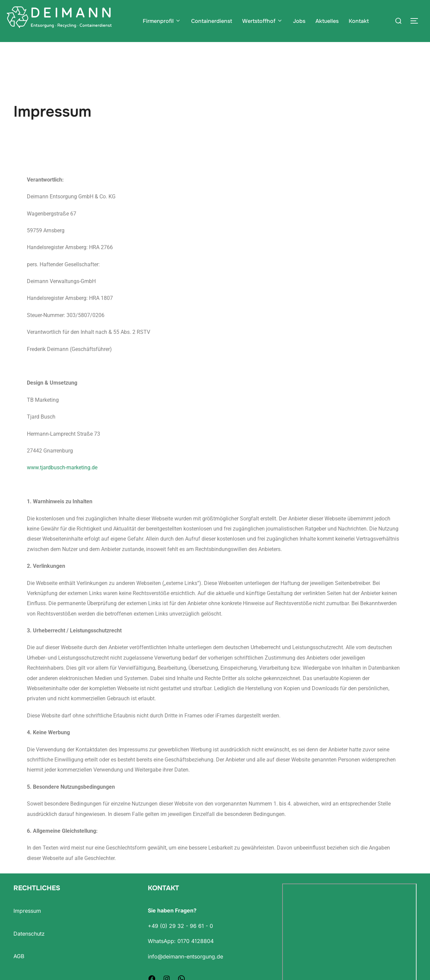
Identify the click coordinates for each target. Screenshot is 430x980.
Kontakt (359, 21)
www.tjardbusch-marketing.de (62, 481)
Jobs (299, 21)
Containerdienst (212, 21)
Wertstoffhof (263, 21)
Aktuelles (327, 21)
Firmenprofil (162, 21)
